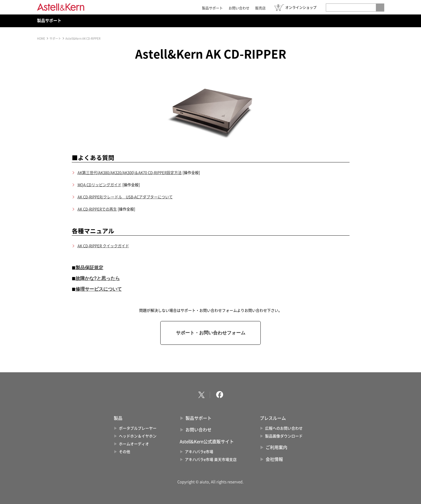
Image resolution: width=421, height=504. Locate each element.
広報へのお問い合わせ (284, 428)
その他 (125, 452)
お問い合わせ (239, 8)
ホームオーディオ (134, 444)
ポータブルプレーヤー (138, 428)
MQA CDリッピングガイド (100, 185)
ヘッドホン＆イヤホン (138, 436)
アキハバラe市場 (199, 452)
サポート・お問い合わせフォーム (211, 333)
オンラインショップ (301, 8)
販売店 (260, 8)
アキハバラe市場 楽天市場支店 (211, 460)
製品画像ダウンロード (284, 436)
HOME (41, 39)
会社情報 (274, 459)
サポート (55, 39)
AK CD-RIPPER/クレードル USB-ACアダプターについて (125, 197)
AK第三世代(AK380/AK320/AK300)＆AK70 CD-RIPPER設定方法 (130, 173)
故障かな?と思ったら (98, 278)
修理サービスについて (99, 289)
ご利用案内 (276, 447)
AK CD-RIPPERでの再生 (97, 209)
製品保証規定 (89, 268)
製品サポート (212, 8)
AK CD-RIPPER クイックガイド (103, 246)
